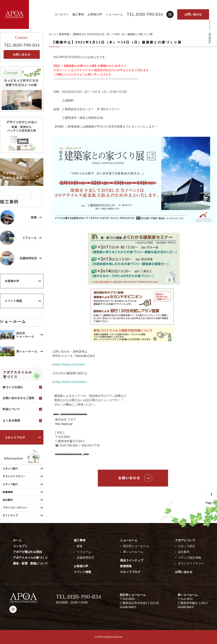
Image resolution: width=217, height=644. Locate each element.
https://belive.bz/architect (71, 382)
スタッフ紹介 (187, 546)
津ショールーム (133, 552)
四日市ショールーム (136, 546)
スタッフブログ (130, 572)
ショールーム (114, 14)
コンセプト (61, 14)
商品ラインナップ (132, 560)
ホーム (53, 34)
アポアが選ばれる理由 (27, 552)
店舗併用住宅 (85, 558)
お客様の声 (95, 14)
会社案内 (184, 552)
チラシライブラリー (191, 563)
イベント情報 (82, 572)
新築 (80, 546)
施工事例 (78, 14)
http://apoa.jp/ (64, 424)
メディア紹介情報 (190, 558)
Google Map (127, 607)
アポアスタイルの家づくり (30, 558)
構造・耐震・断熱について (30, 563)
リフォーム (84, 552)
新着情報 (64, 34)
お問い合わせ (193, 14)
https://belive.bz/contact (70, 364)
